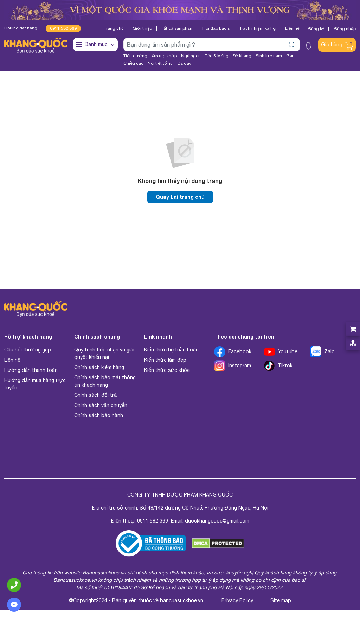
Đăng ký (316, 29)
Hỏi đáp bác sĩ (217, 28)
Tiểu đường (135, 56)
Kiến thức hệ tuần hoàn (171, 350)
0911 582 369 (63, 28)
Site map (281, 601)
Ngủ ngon (191, 56)
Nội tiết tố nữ (160, 63)
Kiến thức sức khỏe (167, 370)
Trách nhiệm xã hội (258, 28)
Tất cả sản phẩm (177, 28)
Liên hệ (292, 28)
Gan (290, 56)
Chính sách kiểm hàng (99, 368)
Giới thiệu (142, 28)
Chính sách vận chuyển (101, 406)
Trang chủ (114, 28)
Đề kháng (242, 56)
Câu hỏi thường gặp (28, 350)
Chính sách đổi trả (95, 395)
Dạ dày (184, 63)
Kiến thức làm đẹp (165, 360)
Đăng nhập (345, 29)
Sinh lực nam (269, 56)
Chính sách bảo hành (99, 416)
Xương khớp (164, 56)
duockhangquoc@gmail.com (217, 521)
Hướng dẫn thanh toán (31, 370)
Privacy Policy (237, 601)
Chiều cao (133, 63)
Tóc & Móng (217, 56)
